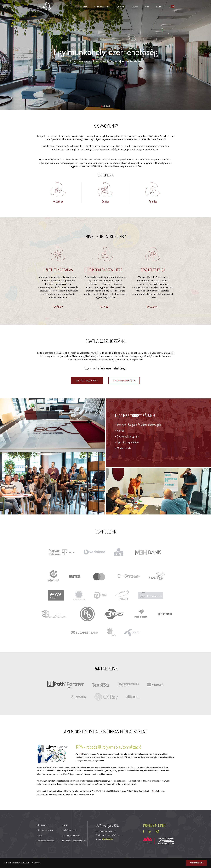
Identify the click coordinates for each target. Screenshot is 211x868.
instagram (157, 832)
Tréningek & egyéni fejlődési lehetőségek (139, 425)
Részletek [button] (36, 863)
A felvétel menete (69, 830)
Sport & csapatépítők (128, 442)
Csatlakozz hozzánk (45, 841)
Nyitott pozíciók (87, 381)
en (169, 7)
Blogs (159, 7)
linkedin (150, 832)
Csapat (135, 7)
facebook (144, 832)
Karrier (121, 7)
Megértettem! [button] (196, 863)
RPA (147, 7)
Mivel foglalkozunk (102, 7)
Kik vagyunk (81, 7)
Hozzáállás (58, 201)
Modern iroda (124, 448)
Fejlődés (153, 201)
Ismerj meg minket (124, 381)
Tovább (58, 307)
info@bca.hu (107, 839)
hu (173, 7)
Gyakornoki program (128, 436)
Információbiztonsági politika (75, 841)
